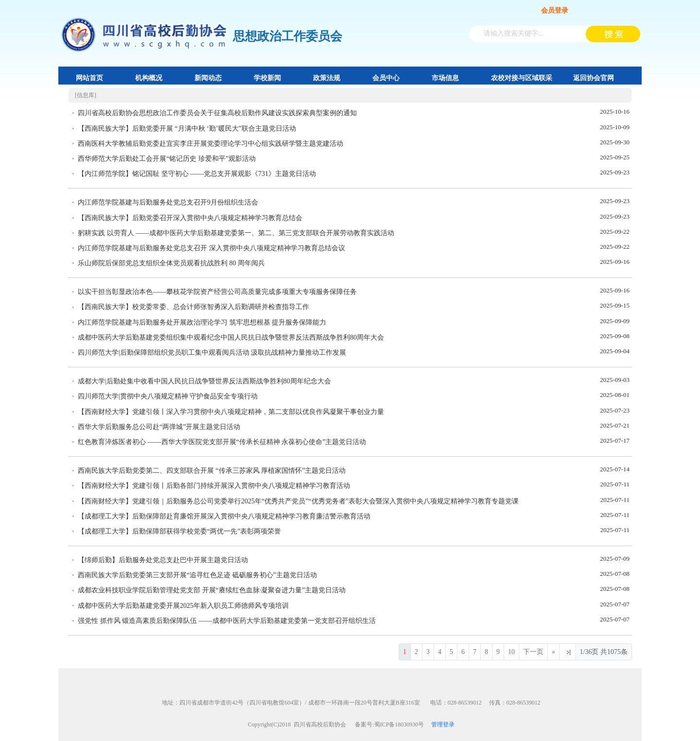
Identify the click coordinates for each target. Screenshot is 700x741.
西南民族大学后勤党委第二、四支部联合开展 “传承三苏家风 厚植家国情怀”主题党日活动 (212, 471)
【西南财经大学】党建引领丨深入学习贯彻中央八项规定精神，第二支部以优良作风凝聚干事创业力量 (231, 412)
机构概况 (149, 78)
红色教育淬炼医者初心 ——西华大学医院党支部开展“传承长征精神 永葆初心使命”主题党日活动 (222, 442)
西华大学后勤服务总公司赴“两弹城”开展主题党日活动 (159, 427)
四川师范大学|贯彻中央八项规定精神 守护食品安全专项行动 (168, 396)
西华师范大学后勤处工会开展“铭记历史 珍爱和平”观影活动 (167, 159)
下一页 (533, 652)
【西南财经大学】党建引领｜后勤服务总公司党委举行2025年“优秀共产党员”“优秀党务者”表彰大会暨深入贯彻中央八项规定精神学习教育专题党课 (298, 501)
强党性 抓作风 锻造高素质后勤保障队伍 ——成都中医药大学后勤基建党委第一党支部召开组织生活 (227, 621)
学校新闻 (267, 78)
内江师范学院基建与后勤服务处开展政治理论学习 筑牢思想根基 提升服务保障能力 (202, 322)
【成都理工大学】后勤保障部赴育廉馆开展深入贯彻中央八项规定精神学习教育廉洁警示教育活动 (224, 516)
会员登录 (555, 10)
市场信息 (445, 78)
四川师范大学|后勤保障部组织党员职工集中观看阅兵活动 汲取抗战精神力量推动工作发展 (212, 353)
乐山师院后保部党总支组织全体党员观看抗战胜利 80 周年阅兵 (171, 263)
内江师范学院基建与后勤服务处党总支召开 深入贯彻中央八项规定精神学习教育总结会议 (211, 248)
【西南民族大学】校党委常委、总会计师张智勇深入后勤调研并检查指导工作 (193, 307)
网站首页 (89, 78)
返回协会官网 (594, 78)
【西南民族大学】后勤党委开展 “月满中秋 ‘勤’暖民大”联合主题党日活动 (187, 129)
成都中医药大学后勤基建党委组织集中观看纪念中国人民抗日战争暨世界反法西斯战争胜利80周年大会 (231, 337)
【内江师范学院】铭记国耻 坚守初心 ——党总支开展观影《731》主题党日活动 (197, 174)
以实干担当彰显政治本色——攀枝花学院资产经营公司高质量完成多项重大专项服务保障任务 (217, 292)
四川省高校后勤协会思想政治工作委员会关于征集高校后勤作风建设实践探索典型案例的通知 (217, 113)
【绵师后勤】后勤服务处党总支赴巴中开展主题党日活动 (163, 560)
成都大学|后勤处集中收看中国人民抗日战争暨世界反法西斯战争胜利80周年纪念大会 (204, 381)
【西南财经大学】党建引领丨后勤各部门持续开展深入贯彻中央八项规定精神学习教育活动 (214, 486)
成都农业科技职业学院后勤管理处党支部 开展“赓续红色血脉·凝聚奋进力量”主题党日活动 (212, 590)
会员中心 (386, 78)
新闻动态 (208, 78)
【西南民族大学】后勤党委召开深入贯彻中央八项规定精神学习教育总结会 (190, 218)
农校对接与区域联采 (522, 78)
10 (511, 652)
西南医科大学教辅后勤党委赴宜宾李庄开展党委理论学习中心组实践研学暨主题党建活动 (210, 144)
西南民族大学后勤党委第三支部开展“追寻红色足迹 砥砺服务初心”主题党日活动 (197, 575)
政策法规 (327, 78)
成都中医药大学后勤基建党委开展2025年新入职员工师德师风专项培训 (183, 606)
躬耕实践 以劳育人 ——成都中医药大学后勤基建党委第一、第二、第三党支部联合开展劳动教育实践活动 (236, 233)
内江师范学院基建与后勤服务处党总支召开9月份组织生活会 (168, 202)
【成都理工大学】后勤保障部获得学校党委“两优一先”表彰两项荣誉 (179, 531)
